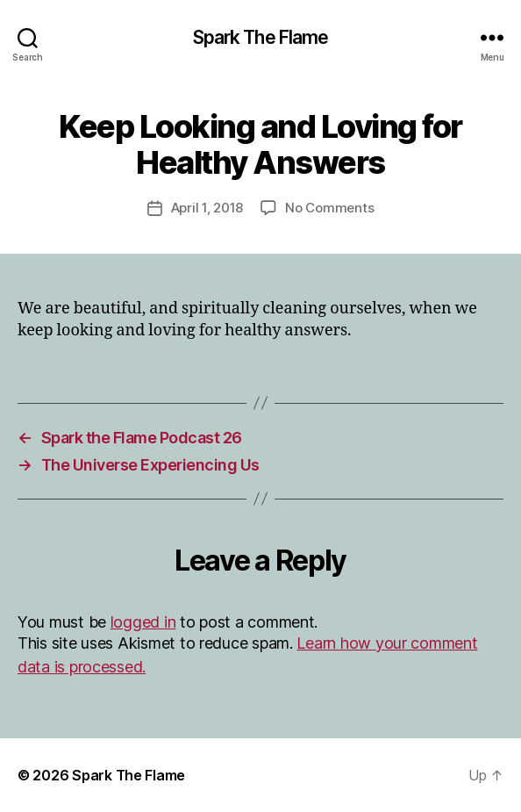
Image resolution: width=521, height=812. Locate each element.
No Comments (329, 208)
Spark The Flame (261, 37)
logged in (143, 622)
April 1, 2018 (207, 208)
